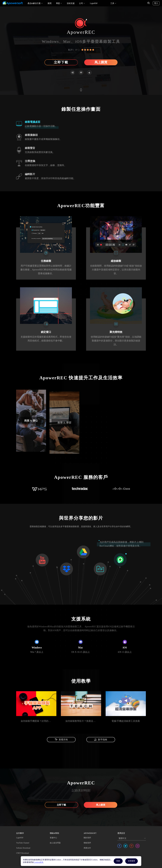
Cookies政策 (38, 862)
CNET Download (22, 853)
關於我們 (87, 838)
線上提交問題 (55, 843)
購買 (50, 3)
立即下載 (61, 62)
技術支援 (71, 3)
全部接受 (131, 861)
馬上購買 (101, 62)
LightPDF (94, 3)
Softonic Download (23, 848)
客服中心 (53, 838)
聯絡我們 (87, 843)
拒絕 (118, 861)
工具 (112, 3)
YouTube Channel (23, 843)
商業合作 (87, 848)
